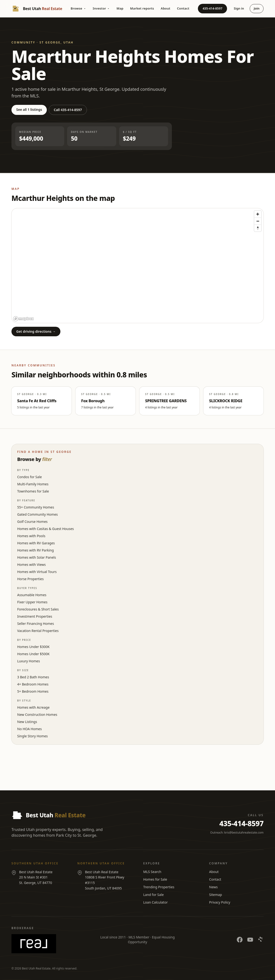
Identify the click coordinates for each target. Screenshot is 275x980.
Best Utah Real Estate (36, 968)
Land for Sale (153, 895)
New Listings (27, 722)
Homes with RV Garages (36, 543)
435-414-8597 (213, 8)
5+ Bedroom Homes (33, 691)
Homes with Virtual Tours (37, 572)
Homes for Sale (155, 879)
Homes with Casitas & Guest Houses (45, 529)
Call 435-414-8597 (68, 110)
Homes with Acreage (33, 707)
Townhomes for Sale (33, 491)
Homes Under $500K (33, 654)
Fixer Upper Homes (32, 602)
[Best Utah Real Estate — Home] (37, 9)
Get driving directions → (36, 331)
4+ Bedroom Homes (33, 684)
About (165, 8)
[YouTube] (250, 940)
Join (257, 8)
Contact (183, 8)
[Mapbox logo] (23, 319)
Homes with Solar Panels (37, 557)
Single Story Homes (32, 736)
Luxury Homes (29, 661)
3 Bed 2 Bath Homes (33, 677)
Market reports (142, 8)
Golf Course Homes (32, 522)
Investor (101, 8)
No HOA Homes (29, 729)
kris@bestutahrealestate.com (244, 833)
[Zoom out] (258, 221)
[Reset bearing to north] (258, 228)
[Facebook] (240, 940)
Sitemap (216, 895)
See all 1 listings (29, 110)
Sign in (239, 8)
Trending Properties (159, 887)
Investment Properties (35, 616)
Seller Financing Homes (36, 624)
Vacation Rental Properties (38, 631)
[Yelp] (261, 940)
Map (120, 8)
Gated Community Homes (37, 514)
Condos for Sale (29, 477)
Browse (78, 8)
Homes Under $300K (33, 647)
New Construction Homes (37, 715)
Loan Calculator (155, 902)
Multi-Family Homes (33, 484)
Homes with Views (31, 565)
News (213, 887)
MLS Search (152, 872)
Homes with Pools (31, 536)
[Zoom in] (258, 214)
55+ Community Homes (36, 507)
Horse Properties (30, 579)
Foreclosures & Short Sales (38, 609)
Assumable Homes (32, 595)
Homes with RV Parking (35, 550)
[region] (137, 266)
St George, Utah (56, 42)
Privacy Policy (220, 902)
